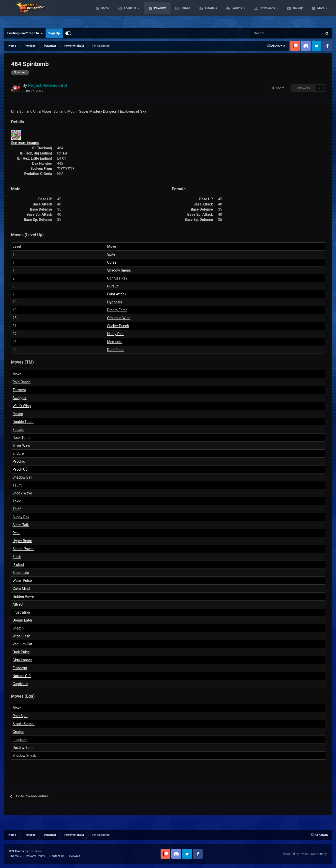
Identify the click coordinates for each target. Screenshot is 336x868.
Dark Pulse (116, 350)
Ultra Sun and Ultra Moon (31, 111)
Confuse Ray (117, 278)
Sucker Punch (118, 326)
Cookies (75, 856)
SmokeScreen (24, 724)
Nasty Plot (115, 334)
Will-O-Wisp (22, 406)
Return (18, 414)
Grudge (18, 732)
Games (210, 13)
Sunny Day (21, 517)
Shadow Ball (22, 477)
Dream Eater (117, 310)
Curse (112, 262)
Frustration (21, 612)
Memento (115, 342)
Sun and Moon (65, 111)
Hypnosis (115, 302)
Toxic (17, 501)
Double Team (23, 422)
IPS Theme (17, 851)
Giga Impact (22, 660)
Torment (19, 390)
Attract (18, 604)
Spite (111, 254)
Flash (17, 557)
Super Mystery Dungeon (98, 111)
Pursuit (113, 286)
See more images (25, 143)
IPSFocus (35, 851)
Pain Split (20, 716)
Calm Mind (21, 588)
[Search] (268, 33)
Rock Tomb (22, 438)
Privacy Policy (35, 856)
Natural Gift (22, 676)
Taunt (17, 485)
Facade (18, 430)
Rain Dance (22, 382)
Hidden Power (24, 596)
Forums (261, 13)
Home (129, 13)
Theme (15, 856)
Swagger (19, 398)
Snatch (18, 628)
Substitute (21, 573)
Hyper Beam (22, 541)
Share (278, 88)
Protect (18, 565)
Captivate (20, 684)
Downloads (292, 13)
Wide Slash (21, 636)
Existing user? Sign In (25, 33)
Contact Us (57, 856)
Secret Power (23, 549)
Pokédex (184, 13)
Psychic (19, 461)
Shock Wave (22, 493)
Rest (16, 533)
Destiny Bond (23, 748)
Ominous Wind (119, 318)
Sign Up (54, 33)
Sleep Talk (21, 525)
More (321, 13)
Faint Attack (117, 294)
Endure (18, 453)
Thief (17, 509)
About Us (155, 13)
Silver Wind (21, 446)
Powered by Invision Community (305, 854)
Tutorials (235, 13)
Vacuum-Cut (22, 644)
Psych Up (20, 469)
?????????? (66, 169)
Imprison (20, 740)
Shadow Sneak (119, 270)
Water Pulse (22, 581)
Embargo (20, 668)
